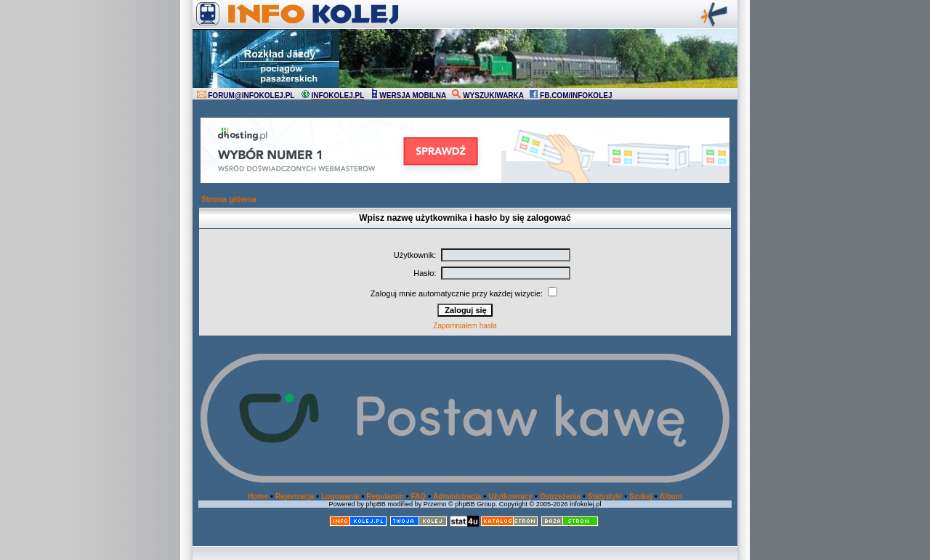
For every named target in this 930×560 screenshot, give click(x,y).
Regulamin (385, 496)
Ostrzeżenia (560, 496)
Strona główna (229, 199)
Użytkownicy (510, 496)
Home (258, 496)
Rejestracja (295, 496)
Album (671, 496)
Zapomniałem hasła (465, 326)
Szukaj (641, 496)
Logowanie (340, 496)
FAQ (419, 496)
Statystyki (605, 496)
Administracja (457, 496)
